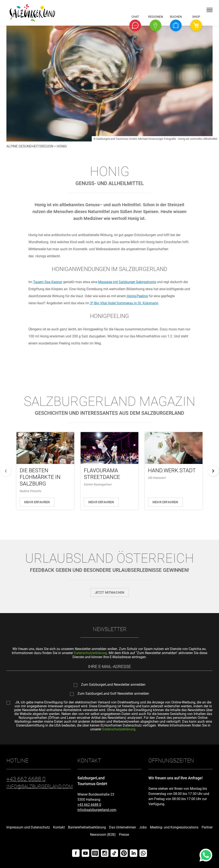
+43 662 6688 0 (89, 805)
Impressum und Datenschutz (28, 827)
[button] (135, 25)
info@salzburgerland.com (97, 810)
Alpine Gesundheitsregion (30, 146)
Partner (207, 827)
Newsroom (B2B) (103, 835)
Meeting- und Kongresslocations (174, 827)
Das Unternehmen (123, 827)
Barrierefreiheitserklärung (87, 827)
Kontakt (59, 827)
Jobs (143, 827)
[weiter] (213, 471)
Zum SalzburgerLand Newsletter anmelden (113, 685)
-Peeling (137, 296)
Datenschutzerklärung (90, 653)
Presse (124, 835)
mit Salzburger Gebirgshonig (127, 282)
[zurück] (6, 471)
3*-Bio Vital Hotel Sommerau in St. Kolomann (124, 303)
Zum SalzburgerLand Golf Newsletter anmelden (113, 694)
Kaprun (48, 282)
